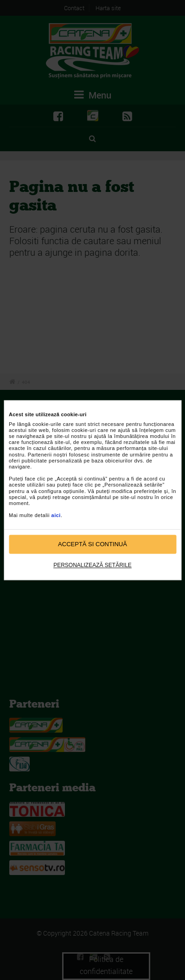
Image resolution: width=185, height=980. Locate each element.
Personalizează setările (92, 566)
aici (56, 516)
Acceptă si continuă (92, 544)
